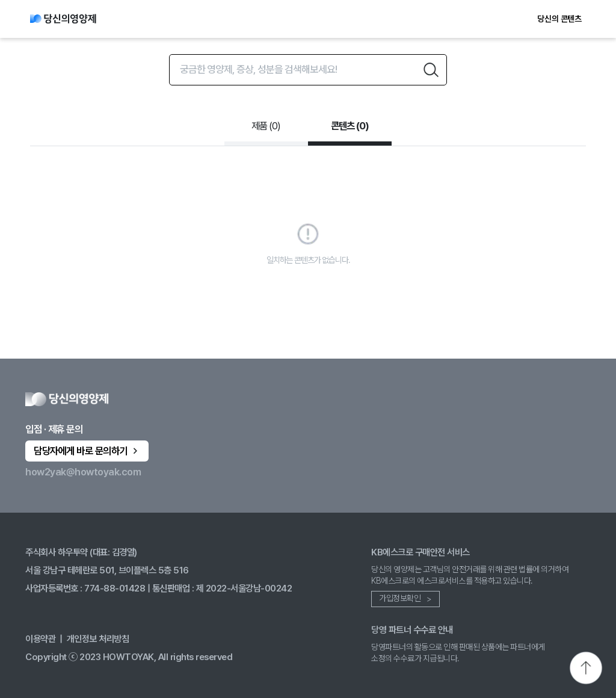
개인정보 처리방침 (98, 639)
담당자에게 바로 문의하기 (87, 451)
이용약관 (40, 639)
